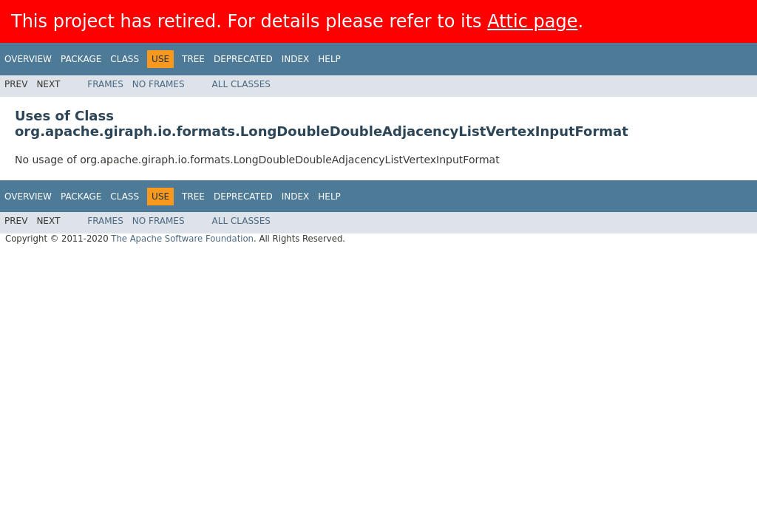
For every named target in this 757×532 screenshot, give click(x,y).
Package (81, 59)
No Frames (159, 84)
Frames (105, 84)
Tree (193, 59)
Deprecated (243, 59)
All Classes (241, 84)
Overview (28, 59)
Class (125, 59)
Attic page (532, 21)
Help (329, 59)
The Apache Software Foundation (182, 239)
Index (296, 59)
